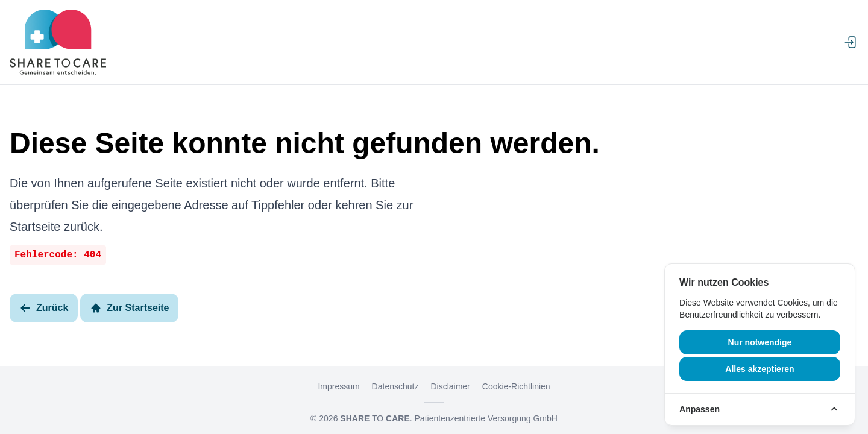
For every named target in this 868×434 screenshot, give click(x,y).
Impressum (338, 386)
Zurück (44, 308)
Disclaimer (450, 386)
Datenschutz (395, 386)
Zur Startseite (129, 308)
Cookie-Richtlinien (516, 386)
